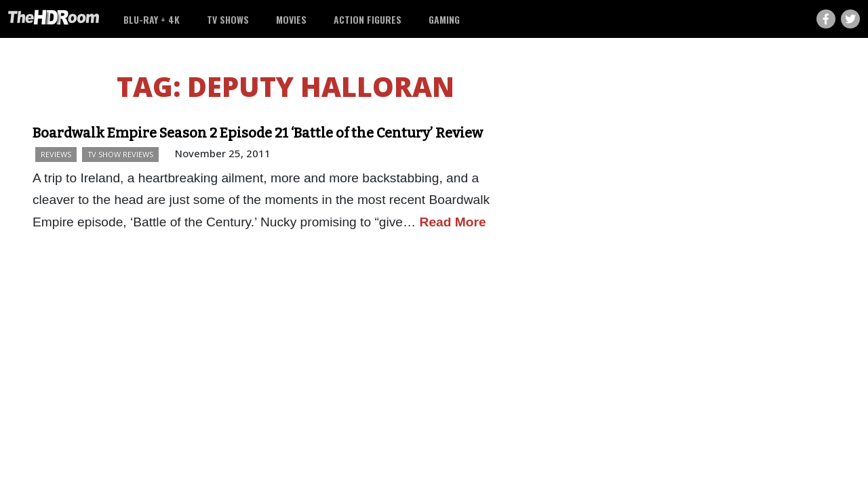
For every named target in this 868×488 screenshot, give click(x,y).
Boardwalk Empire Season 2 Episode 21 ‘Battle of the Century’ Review (258, 133)
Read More (453, 222)
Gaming (444, 19)
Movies (291, 19)
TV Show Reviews (120, 154)
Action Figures (368, 19)
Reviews (56, 154)
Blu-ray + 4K (152, 19)
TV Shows (228, 19)
